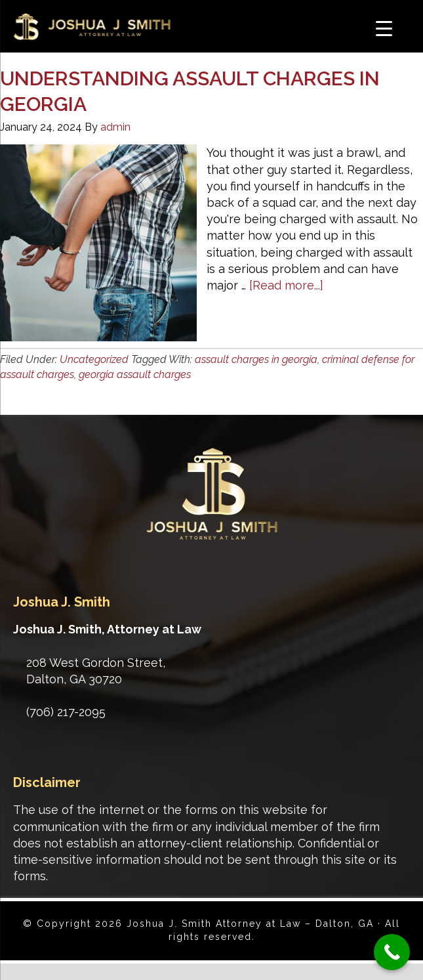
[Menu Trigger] (384, 28)
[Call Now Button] (392, 952)
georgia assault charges (135, 374)
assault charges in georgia (256, 359)
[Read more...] (286, 285)
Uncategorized (94, 359)
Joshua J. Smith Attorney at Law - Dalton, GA (105, 29)
